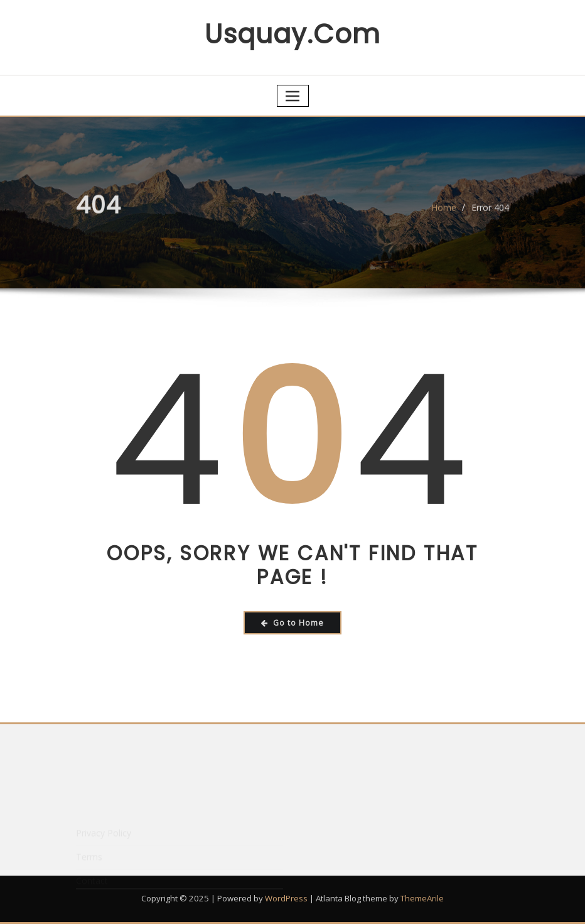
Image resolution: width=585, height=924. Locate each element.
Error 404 (490, 212)
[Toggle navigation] (293, 96)
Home (444, 212)
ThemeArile (422, 898)
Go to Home (292, 623)
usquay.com (292, 34)
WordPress (286, 898)
